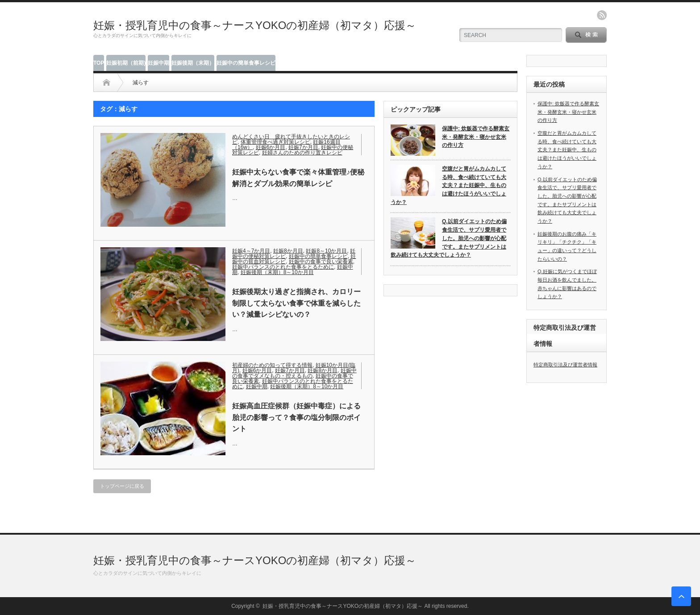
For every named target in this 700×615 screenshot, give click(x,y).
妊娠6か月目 (271, 147)
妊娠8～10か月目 (326, 251)
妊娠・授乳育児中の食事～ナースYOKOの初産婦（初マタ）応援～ (255, 25)
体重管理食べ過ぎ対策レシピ (275, 142)
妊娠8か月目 (288, 251)
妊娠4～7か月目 (251, 251)
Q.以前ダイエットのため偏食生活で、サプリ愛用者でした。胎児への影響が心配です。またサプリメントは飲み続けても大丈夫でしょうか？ (449, 238)
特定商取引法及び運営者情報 (565, 365)
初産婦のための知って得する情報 (272, 365)
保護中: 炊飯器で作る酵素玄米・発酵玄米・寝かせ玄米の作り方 (476, 137)
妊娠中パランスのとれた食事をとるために (283, 267)
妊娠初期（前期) (126, 63)
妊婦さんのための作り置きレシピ (302, 153)
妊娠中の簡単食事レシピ (246, 63)
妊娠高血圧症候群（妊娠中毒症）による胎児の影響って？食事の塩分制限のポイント (296, 417)
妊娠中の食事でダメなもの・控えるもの (294, 373)
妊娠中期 (158, 63)
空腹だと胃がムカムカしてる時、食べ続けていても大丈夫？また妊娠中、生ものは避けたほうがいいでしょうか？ (448, 185)
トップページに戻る (122, 486)
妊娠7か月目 (303, 147)
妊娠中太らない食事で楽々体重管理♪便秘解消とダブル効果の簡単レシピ (298, 178)
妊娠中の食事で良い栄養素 (321, 262)
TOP (99, 63)
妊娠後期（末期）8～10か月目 (277, 272)
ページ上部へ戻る (681, 596)
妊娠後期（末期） (193, 63)
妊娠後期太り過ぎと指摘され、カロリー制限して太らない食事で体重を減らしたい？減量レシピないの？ (296, 303)
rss (602, 15)
